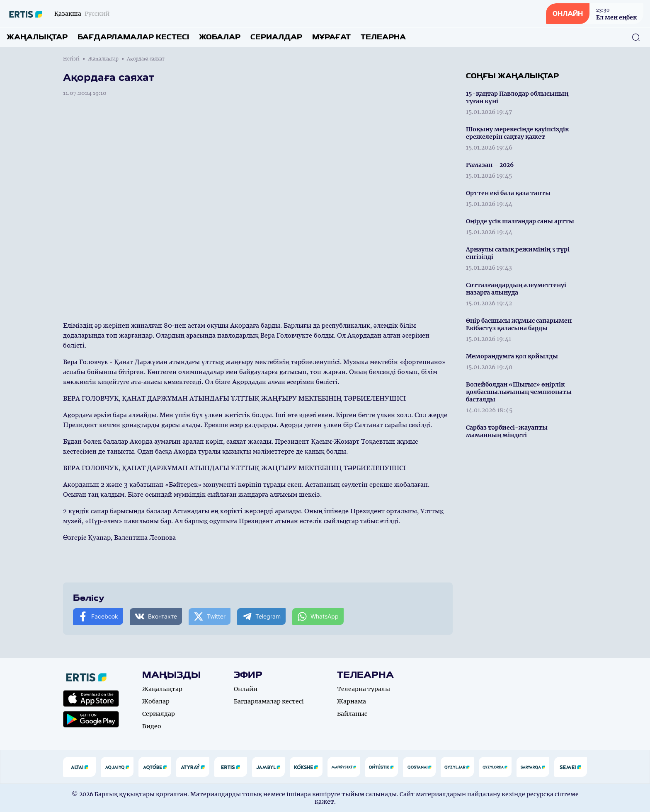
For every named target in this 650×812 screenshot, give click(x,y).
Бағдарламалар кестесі (133, 37)
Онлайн (246, 689)
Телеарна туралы (364, 689)
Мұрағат (331, 37)
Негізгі (71, 59)
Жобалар (220, 37)
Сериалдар (276, 37)
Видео (152, 726)
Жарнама (352, 701)
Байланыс (352, 714)
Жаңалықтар (37, 37)
